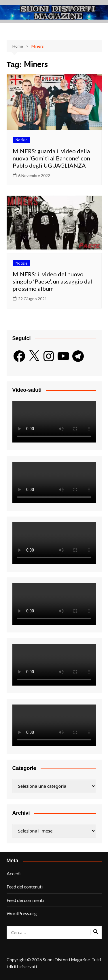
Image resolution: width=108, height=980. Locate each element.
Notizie (21, 140)
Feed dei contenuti (25, 887)
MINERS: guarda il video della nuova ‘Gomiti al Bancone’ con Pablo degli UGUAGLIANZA (51, 158)
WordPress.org (22, 913)
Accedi (14, 873)
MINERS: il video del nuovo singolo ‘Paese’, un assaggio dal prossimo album (52, 281)
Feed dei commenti (25, 900)
